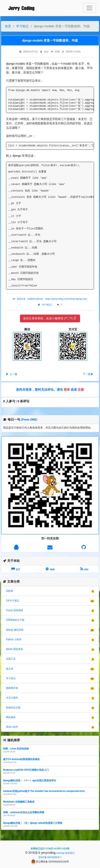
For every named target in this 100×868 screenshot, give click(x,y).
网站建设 (11, 717)
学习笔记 (22, 26)
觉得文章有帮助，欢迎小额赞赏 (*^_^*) (49, 318)
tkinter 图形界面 (15, 649)
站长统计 (70, 853)
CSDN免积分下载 (15, 620)
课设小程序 (12, 727)
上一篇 (12, 374)
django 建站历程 (15, 630)
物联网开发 (12, 688)
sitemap (60, 853)
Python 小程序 (14, 639)
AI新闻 (9, 591)
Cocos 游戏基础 (15, 610)
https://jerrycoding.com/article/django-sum (66, 299)
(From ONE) (29, 420)
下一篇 (88, 374)
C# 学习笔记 (13, 601)
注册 (81, 390)
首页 (8, 26)
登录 (67, 390)
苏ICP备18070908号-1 (50, 857)
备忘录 (10, 669)
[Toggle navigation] (89, 8)
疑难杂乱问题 (13, 708)
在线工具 (11, 659)
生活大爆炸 (12, 698)
